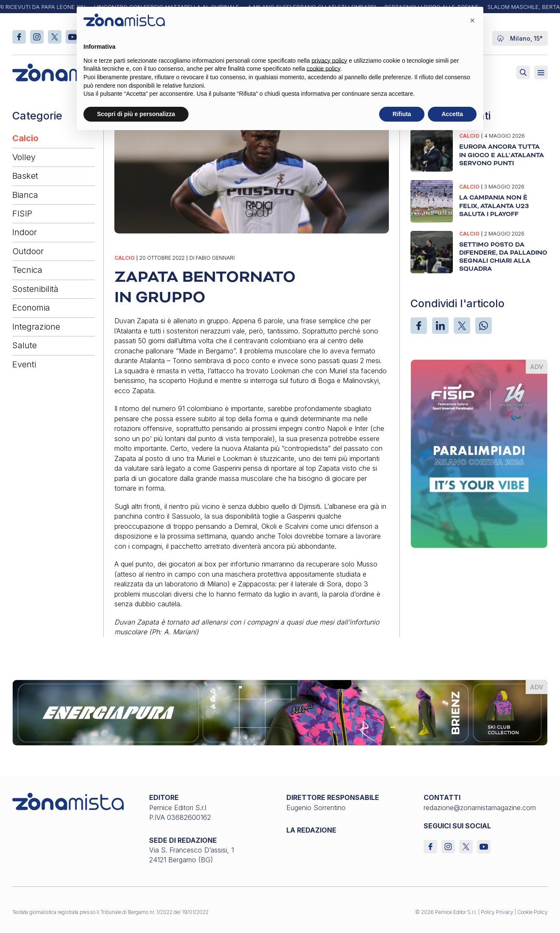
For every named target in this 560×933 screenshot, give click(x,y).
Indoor (25, 232)
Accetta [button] (452, 114)
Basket (25, 176)
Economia (31, 308)
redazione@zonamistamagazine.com (480, 808)
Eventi (24, 364)
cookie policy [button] (323, 69)
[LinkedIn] (440, 326)
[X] (462, 326)
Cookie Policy (532, 912)
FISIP (22, 214)
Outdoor (28, 251)
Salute (25, 345)
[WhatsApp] (484, 326)
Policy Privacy (497, 912)
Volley (24, 157)
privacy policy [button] (330, 61)
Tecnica (27, 270)
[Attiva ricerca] (523, 72)
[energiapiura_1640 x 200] (280, 712)
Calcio (25, 138)
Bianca (25, 195)
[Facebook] (419, 326)
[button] (472, 20)
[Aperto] (541, 72)
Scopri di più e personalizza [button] (136, 114)
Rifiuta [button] (402, 114)
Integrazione (36, 327)
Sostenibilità (35, 289)
